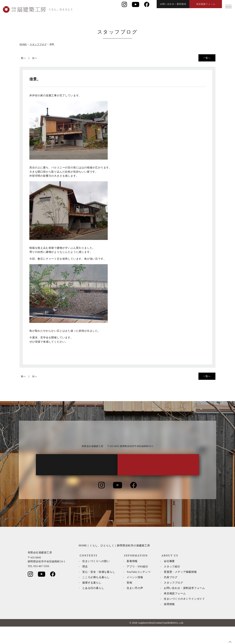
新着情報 (132, 579)
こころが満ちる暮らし (96, 595)
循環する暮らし (92, 600)
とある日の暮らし (93, 605)
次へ (35, 58)
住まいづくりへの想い (96, 579)
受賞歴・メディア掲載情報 (180, 589)
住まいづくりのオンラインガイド (184, 616)
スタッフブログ (173, 600)
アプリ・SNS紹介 (137, 584)
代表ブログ (171, 595)
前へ (23, 58)
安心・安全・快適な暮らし (99, 589)
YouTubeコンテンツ (139, 589)
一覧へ (207, 58)
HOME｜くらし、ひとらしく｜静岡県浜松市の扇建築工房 (114, 563)
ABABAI (170, 640)
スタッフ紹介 (172, 584)
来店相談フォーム (175, 611)
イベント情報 (135, 595)
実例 (129, 600)
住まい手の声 (135, 605)
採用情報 (169, 622)
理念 (85, 584)
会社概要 (169, 579)
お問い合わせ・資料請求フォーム (184, 605)
